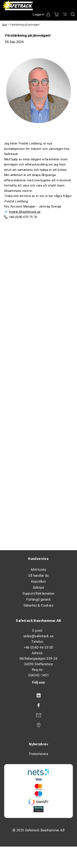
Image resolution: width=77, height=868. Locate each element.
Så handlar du (38, 576)
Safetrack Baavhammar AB (38, 621)
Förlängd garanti (38, 599)
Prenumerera (38, 754)
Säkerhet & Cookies (38, 605)
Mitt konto (38, 570)
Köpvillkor (38, 582)
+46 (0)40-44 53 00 (38, 647)
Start (5, 25)
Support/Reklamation (38, 594)
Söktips (39, 588)
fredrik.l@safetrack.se (25, 212)
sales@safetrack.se (38, 636)
